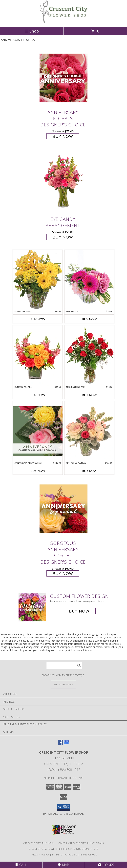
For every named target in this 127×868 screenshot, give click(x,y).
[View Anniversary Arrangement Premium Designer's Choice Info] (38, 431)
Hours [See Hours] (106, 865)
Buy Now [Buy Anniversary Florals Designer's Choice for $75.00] (63, 136)
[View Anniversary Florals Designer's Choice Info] (63, 78)
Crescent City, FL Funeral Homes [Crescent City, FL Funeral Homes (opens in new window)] (44, 843)
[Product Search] (64, 665)
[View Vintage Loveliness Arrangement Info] (89, 431)
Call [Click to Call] (21, 865)
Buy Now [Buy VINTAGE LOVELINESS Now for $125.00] (89, 471)
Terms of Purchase (64, 855)
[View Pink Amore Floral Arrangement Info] (89, 280)
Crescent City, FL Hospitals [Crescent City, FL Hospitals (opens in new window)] (86, 843)
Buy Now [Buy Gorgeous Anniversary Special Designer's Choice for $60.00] (63, 573)
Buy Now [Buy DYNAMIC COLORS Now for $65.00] (38, 395)
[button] (64, 808)
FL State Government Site (82, 849)
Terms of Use (88, 855)
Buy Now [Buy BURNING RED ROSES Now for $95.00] (89, 395)
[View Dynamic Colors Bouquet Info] (38, 356)
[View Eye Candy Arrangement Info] (63, 182)
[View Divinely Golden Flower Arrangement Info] (38, 280)
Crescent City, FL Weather (45, 849)
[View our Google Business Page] (66, 744)
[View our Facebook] (61, 744)
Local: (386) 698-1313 (63, 770)
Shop (32, 31)
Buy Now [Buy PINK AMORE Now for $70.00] (89, 319)
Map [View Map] (63, 865)
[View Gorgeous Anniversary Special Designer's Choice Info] (63, 509)
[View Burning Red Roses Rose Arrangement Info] (89, 356)
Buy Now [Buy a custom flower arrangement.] (79, 611)
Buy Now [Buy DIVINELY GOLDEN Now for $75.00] (38, 319)
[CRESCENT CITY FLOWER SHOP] (64, 22)
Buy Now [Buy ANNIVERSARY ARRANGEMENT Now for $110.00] (38, 471)
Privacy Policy (40, 855)
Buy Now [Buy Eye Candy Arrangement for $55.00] (63, 237)
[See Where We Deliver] (63, 684)
